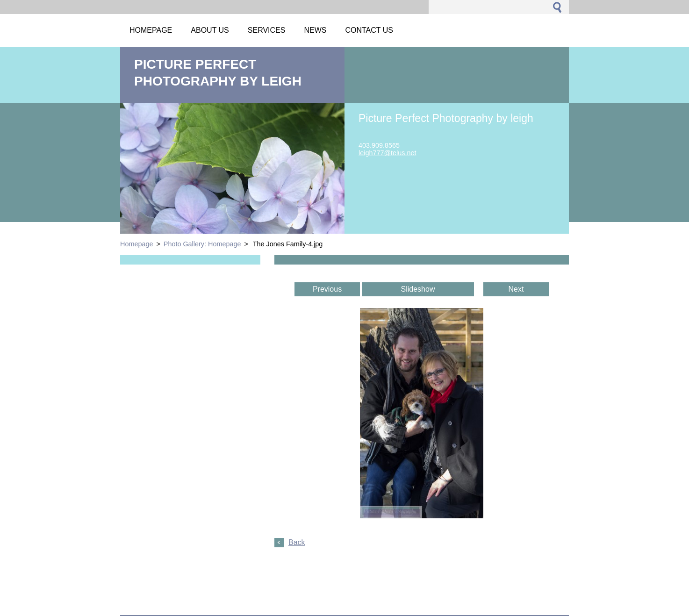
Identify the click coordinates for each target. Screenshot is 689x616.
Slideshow (418, 289)
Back (297, 542)
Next (516, 289)
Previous (327, 289)
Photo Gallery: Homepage (202, 244)
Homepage (136, 244)
